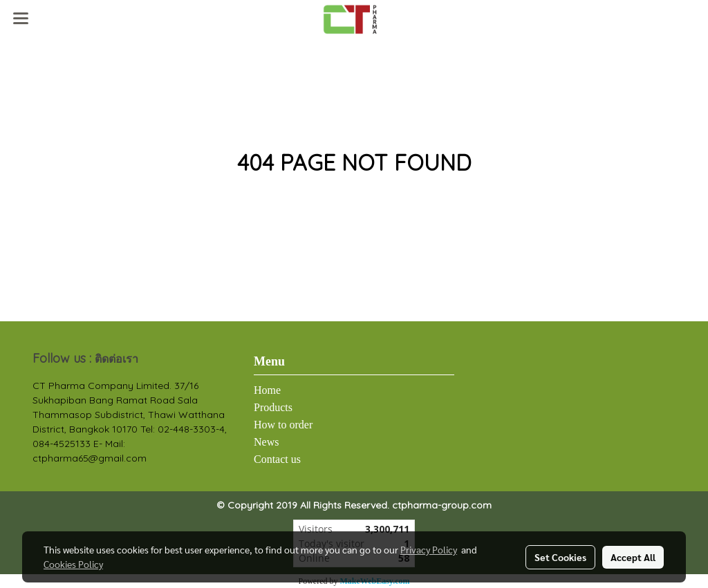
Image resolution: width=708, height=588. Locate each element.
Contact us (277, 459)
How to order (283, 425)
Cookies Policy (73, 564)
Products (273, 407)
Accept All (633, 557)
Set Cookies (560, 557)
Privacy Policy (429, 549)
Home (267, 390)
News (266, 442)
